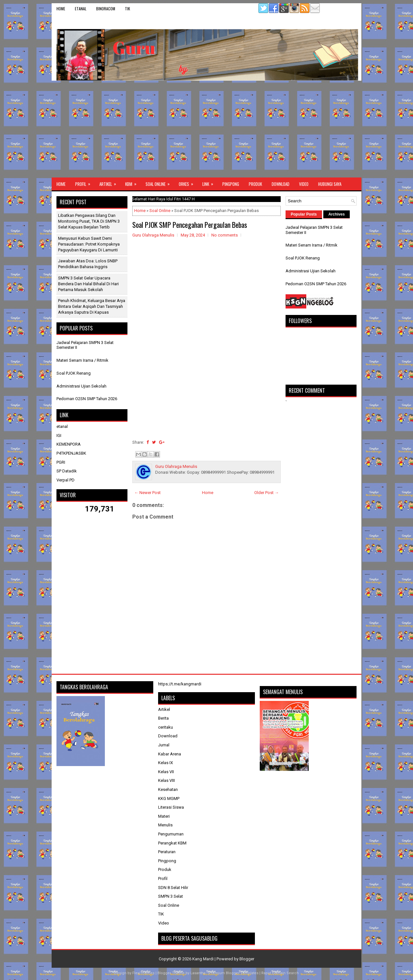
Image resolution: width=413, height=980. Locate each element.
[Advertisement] (206, 129)
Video (304, 184)
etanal (81, 9)
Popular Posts (304, 214)
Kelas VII (166, 772)
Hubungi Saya (330, 184)
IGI (59, 435)
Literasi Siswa (171, 807)
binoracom (106, 9)
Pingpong (231, 184)
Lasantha (198, 973)
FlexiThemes (143, 973)
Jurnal (164, 745)
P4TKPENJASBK (71, 453)
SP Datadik (67, 471)
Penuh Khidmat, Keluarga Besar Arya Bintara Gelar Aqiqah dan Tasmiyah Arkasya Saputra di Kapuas (92, 306)
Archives (337, 214)
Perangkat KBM (172, 843)
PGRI (61, 462)
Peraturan (167, 852)
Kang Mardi (203, 959)
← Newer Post (147, 493)
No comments (225, 235)
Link (210, 182)
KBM (133, 182)
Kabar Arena (170, 754)
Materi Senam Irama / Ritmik (82, 360)
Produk (255, 184)
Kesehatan (168, 789)
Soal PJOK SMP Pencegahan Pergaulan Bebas (190, 225)
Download (281, 184)
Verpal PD (65, 480)
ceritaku (166, 727)
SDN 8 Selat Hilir (173, 888)
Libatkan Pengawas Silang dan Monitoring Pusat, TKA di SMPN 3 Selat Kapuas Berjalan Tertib (89, 221)
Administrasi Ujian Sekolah (81, 386)
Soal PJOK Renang (74, 373)
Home (61, 9)
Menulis (165, 825)
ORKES (188, 182)
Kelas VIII (166, 780)
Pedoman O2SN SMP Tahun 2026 (87, 399)
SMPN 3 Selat (171, 896)
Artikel (110, 182)
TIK (127, 9)
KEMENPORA (69, 444)
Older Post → (267, 493)
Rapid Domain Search (280, 973)
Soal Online (160, 182)
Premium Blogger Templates (233, 973)
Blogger (247, 959)
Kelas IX (166, 763)
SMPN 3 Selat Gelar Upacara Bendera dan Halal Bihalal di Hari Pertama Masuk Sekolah (88, 284)
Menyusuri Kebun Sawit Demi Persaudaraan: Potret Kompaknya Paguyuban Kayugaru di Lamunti (89, 244)
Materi (164, 816)
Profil (85, 182)
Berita (163, 718)
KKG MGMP (169, 798)
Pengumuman (171, 834)
